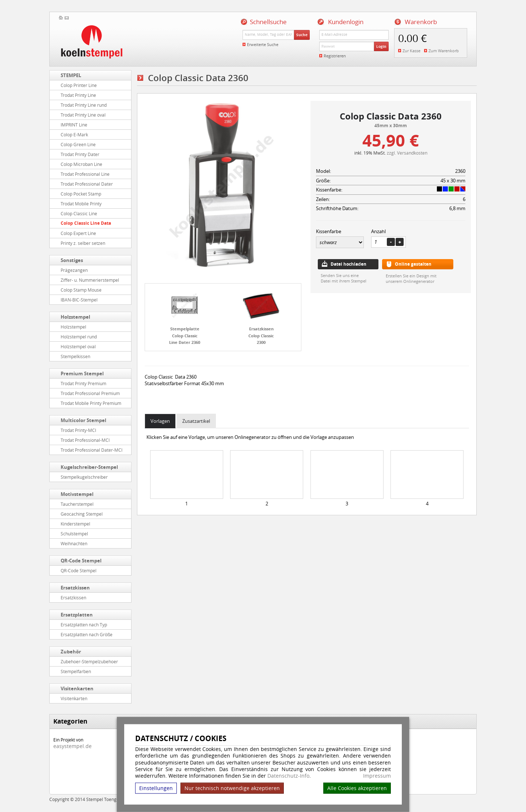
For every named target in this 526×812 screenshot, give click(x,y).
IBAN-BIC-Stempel (79, 300)
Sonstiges (72, 260)
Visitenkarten (77, 688)
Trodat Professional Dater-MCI (92, 450)
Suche (302, 35)
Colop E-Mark (74, 134)
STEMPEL (71, 75)
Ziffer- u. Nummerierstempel (90, 280)
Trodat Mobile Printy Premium (91, 403)
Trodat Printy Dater (80, 154)
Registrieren (335, 56)
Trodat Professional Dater (87, 184)
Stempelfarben (76, 671)
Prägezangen (74, 270)
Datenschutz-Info (288, 776)
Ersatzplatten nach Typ (84, 625)
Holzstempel (75, 317)
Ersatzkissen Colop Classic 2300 (261, 335)
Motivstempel (77, 494)
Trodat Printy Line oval (83, 115)
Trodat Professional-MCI (85, 440)
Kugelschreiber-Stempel (89, 467)
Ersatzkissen (75, 588)
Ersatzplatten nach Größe (87, 634)
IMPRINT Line (74, 125)
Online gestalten (413, 264)
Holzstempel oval (78, 346)
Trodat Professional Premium (90, 393)
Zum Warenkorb (444, 51)
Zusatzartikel (196, 421)
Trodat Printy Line (78, 95)
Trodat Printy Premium (83, 383)
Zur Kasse (411, 51)
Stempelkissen (75, 356)
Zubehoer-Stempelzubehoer (89, 661)
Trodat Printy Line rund (84, 105)
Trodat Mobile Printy (81, 204)
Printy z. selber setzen (83, 243)
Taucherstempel (77, 504)
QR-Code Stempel (81, 561)
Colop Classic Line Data (86, 223)
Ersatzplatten (77, 615)
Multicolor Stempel (83, 420)
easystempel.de (73, 746)
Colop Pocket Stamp (81, 194)
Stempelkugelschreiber (84, 477)
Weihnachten (74, 543)
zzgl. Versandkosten (407, 153)
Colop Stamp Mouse (81, 290)
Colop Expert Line (78, 233)
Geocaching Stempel (82, 514)
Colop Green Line (78, 144)
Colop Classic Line (79, 213)
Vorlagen (160, 421)
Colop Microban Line (81, 164)
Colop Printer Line (79, 85)
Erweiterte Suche (263, 44)
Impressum (377, 776)
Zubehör (71, 652)
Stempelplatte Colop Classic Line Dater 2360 (185, 335)
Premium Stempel (82, 373)
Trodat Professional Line (85, 174)
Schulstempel (74, 534)
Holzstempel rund (79, 337)
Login (381, 46)
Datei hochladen (348, 264)
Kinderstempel (75, 524)
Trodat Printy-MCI (78, 430)
